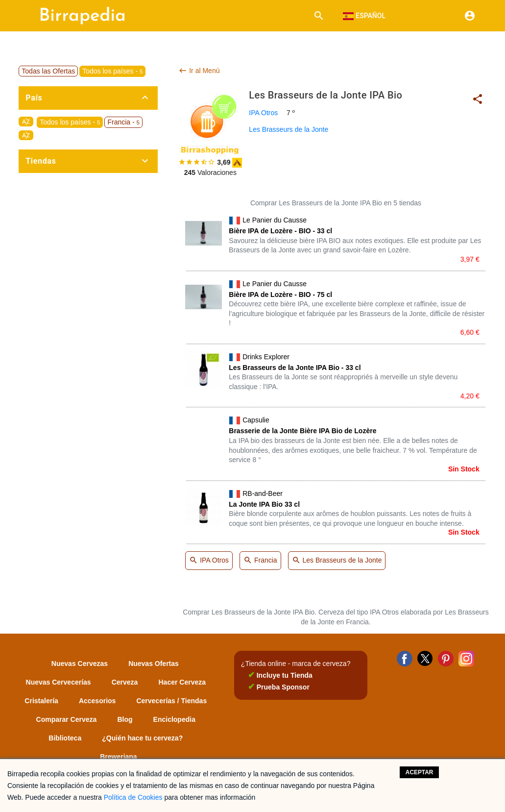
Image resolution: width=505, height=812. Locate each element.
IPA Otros (263, 113)
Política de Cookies (133, 797)
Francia (260, 561)
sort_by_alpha (26, 122)
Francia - (123, 122)
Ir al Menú (199, 71)
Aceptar (420, 772)
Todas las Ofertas (48, 71)
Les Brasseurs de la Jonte (289, 129)
